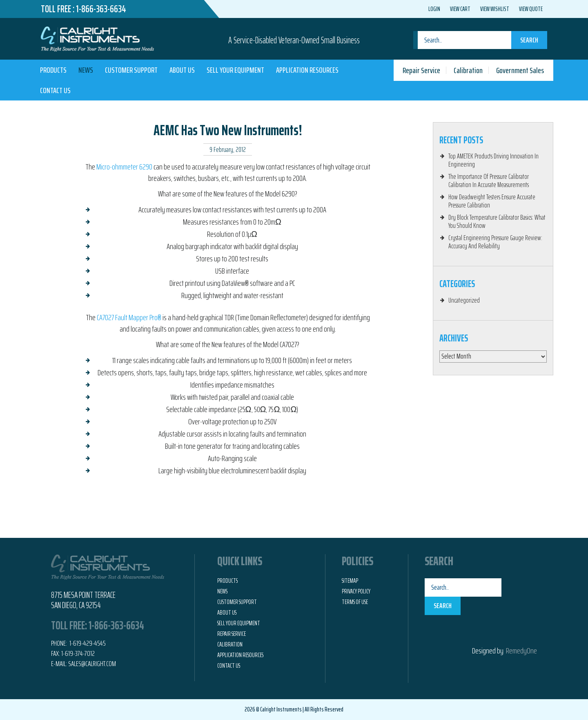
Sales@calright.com (92, 664)
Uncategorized (464, 300)
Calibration (468, 70)
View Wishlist (495, 9)
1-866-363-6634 (101, 9)
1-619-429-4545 (87, 643)
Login (434, 9)
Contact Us (55, 90)
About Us (182, 70)
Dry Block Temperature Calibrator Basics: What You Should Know (497, 221)
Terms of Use (355, 602)
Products (53, 70)
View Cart (460, 9)
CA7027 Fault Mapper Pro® (129, 317)
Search (529, 40)
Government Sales (520, 70)
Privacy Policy (356, 591)
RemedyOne (521, 651)
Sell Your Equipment (235, 70)
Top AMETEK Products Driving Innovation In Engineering (493, 160)
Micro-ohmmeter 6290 (124, 167)
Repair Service (421, 70)
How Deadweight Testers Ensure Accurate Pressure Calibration (492, 201)
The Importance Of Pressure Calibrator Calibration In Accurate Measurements (489, 181)
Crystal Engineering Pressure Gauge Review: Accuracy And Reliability (495, 242)
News (86, 70)
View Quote (531, 9)
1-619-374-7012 (78, 653)
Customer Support (131, 70)
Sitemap (350, 581)
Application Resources (307, 70)
